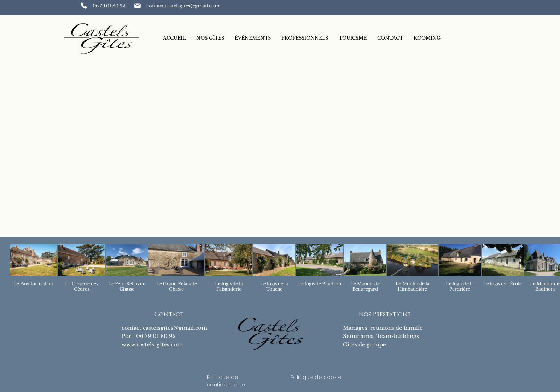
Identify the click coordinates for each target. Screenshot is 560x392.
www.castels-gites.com (152, 344)
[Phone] (84, 6)
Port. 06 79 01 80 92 (149, 336)
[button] (210, 38)
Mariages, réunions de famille (383, 328)
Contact (169, 314)
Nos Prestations (385, 314)
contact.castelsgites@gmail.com (164, 328)
